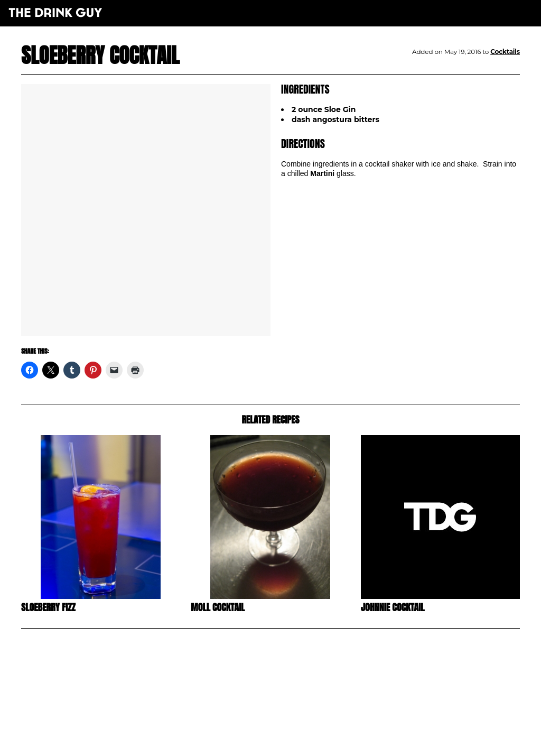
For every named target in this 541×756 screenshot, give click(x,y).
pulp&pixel (284, 735)
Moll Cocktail (218, 607)
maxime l (285, 742)
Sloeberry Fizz (48, 607)
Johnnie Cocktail (393, 607)
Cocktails (505, 52)
